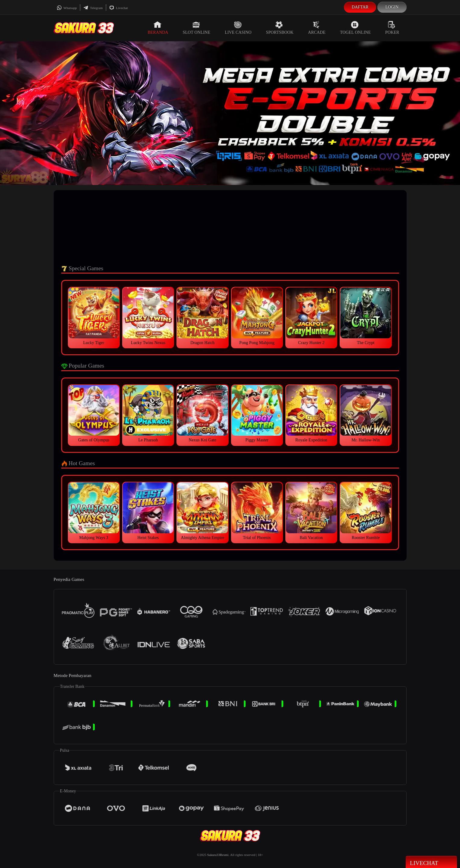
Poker (392, 28)
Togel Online (355, 28)
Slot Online (197, 28)
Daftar (360, 7)
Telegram (93, 8)
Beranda (158, 28)
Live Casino (238, 28)
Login (392, 7)
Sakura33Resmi (218, 855)
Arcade (317, 28)
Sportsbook (280, 28)
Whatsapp (67, 8)
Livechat (119, 8)
